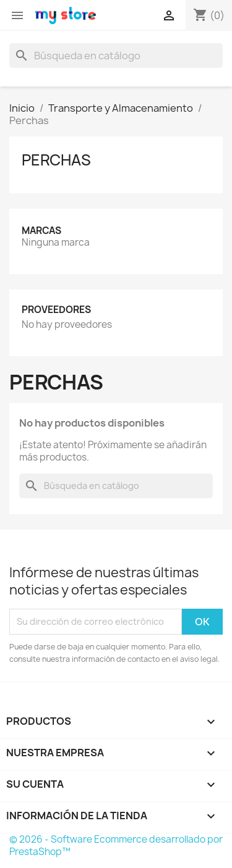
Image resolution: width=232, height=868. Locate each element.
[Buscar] (116, 56)
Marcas (41, 231)
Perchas (56, 160)
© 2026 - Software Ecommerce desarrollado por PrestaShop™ (116, 845)
